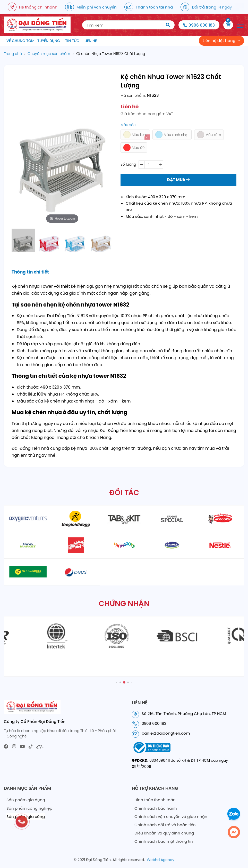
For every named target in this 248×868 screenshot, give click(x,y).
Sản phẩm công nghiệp (29, 808)
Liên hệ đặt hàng (219, 41)
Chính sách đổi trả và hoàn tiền (165, 825)
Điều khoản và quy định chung (164, 833)
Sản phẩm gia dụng (26, 800)
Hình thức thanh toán (155, 800)
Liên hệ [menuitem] (91, 41)
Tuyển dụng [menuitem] (49, 41)
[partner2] (76, 519)
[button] (241, 25)
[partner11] (28, 572)
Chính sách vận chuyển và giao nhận (171, 817)
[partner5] (220, 519)
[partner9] (172, 545)
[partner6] (28, 545)
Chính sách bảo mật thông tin (164, 841)
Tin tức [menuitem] (72, 41)
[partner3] (124, 519)
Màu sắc (128, 125)
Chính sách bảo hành (156, 808)
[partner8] (124, 545)
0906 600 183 (202, 25)
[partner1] (28, 519)
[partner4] (172, 519)
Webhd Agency (161, 860)
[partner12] (76, 572)
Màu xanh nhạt (172, 135)
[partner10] (220, 545)
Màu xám (209, 135)
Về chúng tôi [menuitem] (19, 41)
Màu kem (135, 135)
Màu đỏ (134, 148)
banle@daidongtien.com (166, 733)
